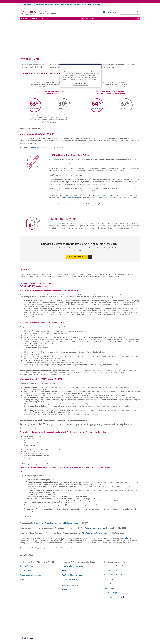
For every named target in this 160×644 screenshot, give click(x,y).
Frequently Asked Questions (30, 575)
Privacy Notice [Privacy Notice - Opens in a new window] (110, 588)
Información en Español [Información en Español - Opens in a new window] (71, 579)
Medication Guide (107, 195)
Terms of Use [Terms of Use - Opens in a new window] (109, 584)
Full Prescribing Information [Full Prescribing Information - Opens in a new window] (72, 575)
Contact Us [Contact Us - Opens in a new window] (108, 579)
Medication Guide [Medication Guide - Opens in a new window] (69, 570)
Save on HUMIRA (26, 566)
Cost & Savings (111, 12)
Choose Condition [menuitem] (26, 5)
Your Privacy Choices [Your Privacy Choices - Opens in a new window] (112, 597)
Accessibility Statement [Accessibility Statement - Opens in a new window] (113, 575)
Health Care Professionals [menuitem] (95, 5)
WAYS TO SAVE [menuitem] (90, 19)
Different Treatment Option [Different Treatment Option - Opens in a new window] (115, 570)
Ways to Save (67, 589)
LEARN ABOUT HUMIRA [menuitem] (37, 19)
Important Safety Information (42, 147)
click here (129, 538)
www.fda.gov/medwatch (98, 528)
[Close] (99, 67)
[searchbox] (130, 12)
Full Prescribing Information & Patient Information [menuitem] (69, 5)
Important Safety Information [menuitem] (44, 5)
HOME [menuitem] (25, 19)
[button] (137, 13)
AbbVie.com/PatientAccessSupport (99, 533)
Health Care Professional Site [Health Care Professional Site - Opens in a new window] (115, 566)
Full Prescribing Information (70, 198)
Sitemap (23, 579)
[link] (79, 257)
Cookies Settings (111, 593)
